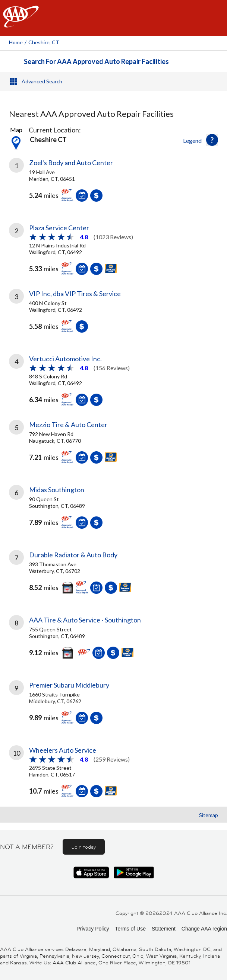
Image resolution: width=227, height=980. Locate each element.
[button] (212, 140)
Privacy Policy (93, 929)
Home (16, 42)
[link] (113, 185)
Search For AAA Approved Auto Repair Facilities (96, 61)
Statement (164, 929)
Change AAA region (204, 929)
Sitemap (209, 815)
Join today (84, 847)
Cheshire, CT (44, 42)
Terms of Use (130, 929)
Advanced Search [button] (42, 81)
